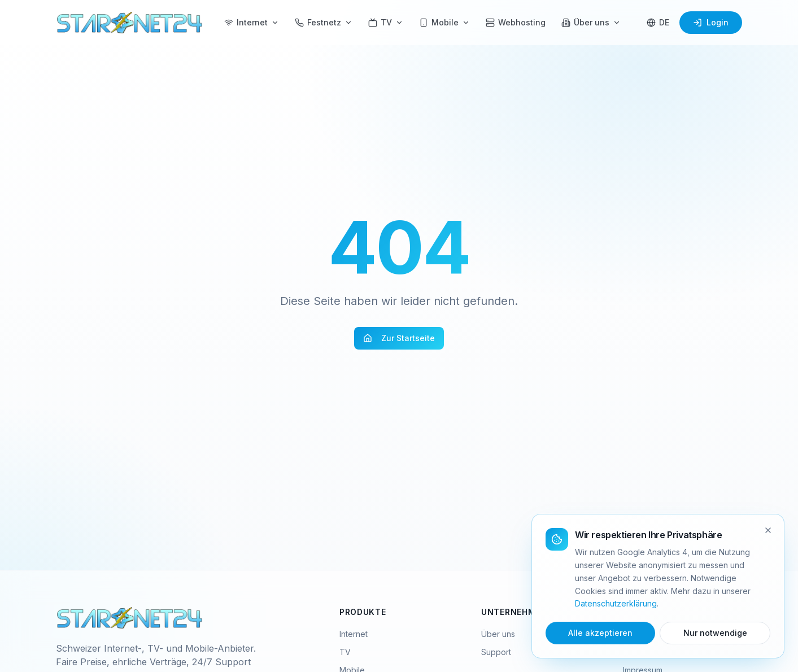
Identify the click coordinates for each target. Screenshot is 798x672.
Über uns (591, 22)
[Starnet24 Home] (130, 23)
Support (496, 652)
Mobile (444, 22)
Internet (252, 22)
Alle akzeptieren (600, 633)
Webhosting (516, 22)
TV (386, 22)
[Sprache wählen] (658, 23)
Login (711, 22)
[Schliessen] (768, 530)
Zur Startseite (399, 338)
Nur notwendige (715, 633)
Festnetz (324, 22)
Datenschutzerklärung (616, 603)
